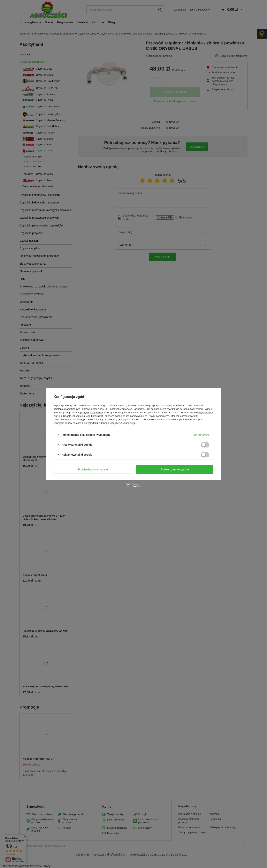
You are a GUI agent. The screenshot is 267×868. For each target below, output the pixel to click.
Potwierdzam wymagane (93, 469)
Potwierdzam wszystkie (175, 469)
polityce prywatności (92, 412)
